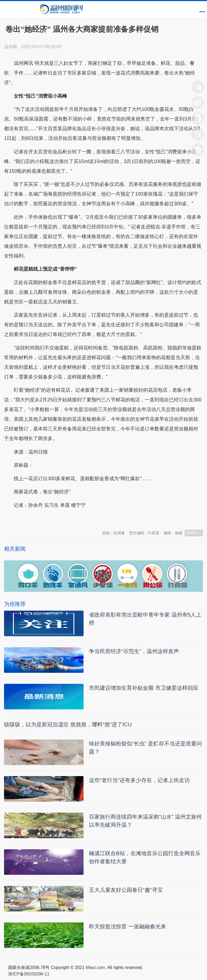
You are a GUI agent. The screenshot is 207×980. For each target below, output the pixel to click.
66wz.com (95, 967)
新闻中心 (194, 533)
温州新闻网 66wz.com (52, 518)
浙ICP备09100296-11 (29, 974)
